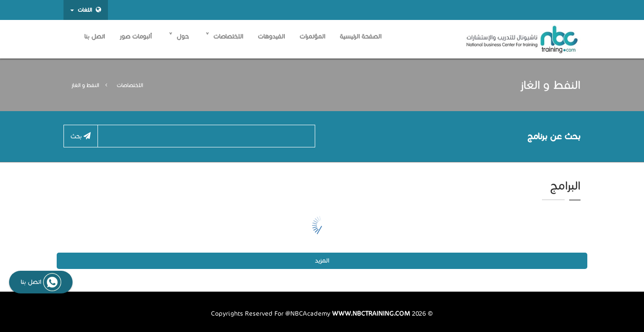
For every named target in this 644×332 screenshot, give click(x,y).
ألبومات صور (136, 37)
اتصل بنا (95, 37)
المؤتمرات (312, 37)
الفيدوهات (271, 37)
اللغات (86, 10)
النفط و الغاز (85, 85)
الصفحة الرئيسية (361, 37)
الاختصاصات (224, 37)
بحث (80, 136)
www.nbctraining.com (371, 314)
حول (179, 37)
